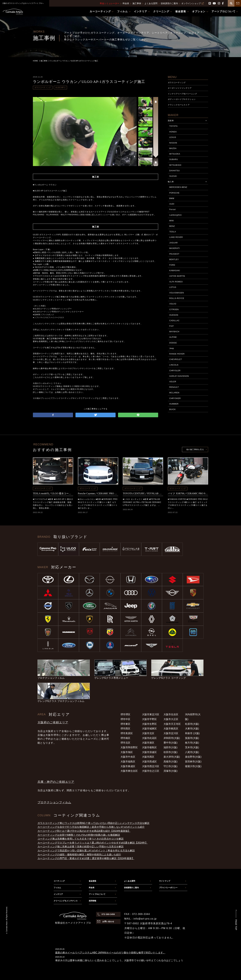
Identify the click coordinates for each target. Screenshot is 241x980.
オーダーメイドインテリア (180, 88)
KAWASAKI (175, 271)
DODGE (173, 343)
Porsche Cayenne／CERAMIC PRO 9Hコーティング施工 (98, 493)
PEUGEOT (174, 254)
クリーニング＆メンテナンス (66, 901)
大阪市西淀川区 (151, 766)
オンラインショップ (193, 3)
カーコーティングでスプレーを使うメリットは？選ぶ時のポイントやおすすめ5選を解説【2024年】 (93, 843)
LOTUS (173, 287)
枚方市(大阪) (192, 743)
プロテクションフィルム (54, 802)
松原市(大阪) (192, 724)
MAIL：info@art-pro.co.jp (140, 919)
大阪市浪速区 (149, 752)
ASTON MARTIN (177, 276)
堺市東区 (125, 724)
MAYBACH (174, 332)
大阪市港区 (148, 743)
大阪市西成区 (149, 762)
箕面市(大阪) (192, 738)
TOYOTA (174, 126)
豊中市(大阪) (171, 743)
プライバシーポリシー (168, 888)
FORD (172, 265)
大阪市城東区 (149, 729)
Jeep (172, 348)
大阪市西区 (148, 757)
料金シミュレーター (110, 3)
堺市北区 (125, 743)
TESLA (173, 232)
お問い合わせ (108, 922)
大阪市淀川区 (171, 733)
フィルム (57, 888)
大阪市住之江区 (151, 771)
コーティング (59, 881)
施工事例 (137, 3)
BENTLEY (174, 260)
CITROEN (174, 310)
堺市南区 (125, 738)
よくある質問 (151, 3)
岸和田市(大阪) (172, 738)
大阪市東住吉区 (129, 771)
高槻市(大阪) (171, 762)
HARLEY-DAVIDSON (179, 376)
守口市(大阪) (171, 766)
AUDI (172, 204)
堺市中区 (125, 719)
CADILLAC (174, 321)
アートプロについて (97, 894)
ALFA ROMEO (176, 282)
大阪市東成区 (128, 766)
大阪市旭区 (127, 752)
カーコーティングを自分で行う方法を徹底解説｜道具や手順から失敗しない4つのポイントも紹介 (91, 827)
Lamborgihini (176, 215)
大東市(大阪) (192, 729)
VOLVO (173, 304)
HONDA (173, 132)
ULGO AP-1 (60, 87)
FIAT (172, 326)
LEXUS (173, 137)
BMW (172, 198)
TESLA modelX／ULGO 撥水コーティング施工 (53, 493)
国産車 (171, 121)
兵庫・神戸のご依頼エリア (56, 782)
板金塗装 (93, 881)
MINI (172, 221)
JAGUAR (174, 243)
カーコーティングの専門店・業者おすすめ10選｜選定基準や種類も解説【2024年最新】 (86, 858)
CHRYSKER (175, 398)
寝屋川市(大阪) (193, 766)
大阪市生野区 (149, 724)
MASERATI (175, 248)
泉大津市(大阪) (172, 757)
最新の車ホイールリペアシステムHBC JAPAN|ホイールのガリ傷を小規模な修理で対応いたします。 (110, 953)
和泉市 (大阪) (192, 733)
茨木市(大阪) (192, 747)
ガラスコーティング (43, 87)
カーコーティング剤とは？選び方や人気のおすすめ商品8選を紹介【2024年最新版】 (84, 831)
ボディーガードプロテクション (182, 99)
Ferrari (173, 209)
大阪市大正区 (171, 719)
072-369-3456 (108, 914)
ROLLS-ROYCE (177, 298)
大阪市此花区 (149, 738)
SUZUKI (173, 176)
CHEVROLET (176, 359)
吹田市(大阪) (171, 752)
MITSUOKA (175, 154)
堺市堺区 (125, 714)
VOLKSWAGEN (177, 293)
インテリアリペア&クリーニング (182, 94)
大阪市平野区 (149, 719)
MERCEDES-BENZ (178, 187)
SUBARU (174, 159)
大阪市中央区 (128, 757)
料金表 (126, 3)
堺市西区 (125, 729)
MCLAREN (174, 393)
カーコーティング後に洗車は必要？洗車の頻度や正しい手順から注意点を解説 (81, 847)
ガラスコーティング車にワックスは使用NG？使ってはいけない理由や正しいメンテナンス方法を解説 (93, 823)
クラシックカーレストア (179, 105)
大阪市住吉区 (171, 714)
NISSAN (173, 143)
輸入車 (171, 182)
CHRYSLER (175, 371)
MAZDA (173, 148)
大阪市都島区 (149, 747)
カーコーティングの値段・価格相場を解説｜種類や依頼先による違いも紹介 (79, 855)
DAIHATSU (175, 171)
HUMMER (174, 404)
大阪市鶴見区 (171, 729)
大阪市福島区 (128, 762)
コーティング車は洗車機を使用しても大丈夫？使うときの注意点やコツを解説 (81, 839)
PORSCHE (174, 193)
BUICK (173, 409)
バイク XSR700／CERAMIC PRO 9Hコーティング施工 (188, 493)
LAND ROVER (176, 237)
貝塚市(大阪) (171, 771)
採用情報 (93, 901)
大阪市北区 (148, 733)
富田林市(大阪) (193, 762)
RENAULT (174, 387)
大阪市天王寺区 (172, 724)
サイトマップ (165, 881)
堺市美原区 (127, 733)
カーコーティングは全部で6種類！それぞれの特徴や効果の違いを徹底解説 (79, 835)
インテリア (58, 894)
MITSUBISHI (175, 165)
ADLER (173, 382)
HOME (35, 61)
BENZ (172, 226)
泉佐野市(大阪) (193, 757)
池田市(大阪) (171, 747)
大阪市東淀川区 (151, 714)
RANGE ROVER (177, 354)
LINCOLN (174, 365)
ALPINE (173, 337)
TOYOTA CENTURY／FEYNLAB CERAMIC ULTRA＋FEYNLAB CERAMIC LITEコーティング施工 (143, 493)
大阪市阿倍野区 (129, 747)
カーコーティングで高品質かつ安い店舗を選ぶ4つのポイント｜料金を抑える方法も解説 (86, 851)
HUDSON (174, 315)
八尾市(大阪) (192, 752)
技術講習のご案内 (169, 3)
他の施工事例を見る (195, 449)
